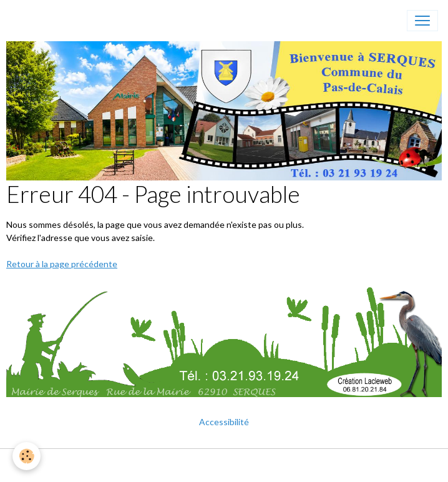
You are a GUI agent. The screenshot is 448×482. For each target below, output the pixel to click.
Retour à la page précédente (62, 264)
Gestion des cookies (264, 465)
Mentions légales (178, 465)
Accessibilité (224, 422)
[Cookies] (27, 456)
